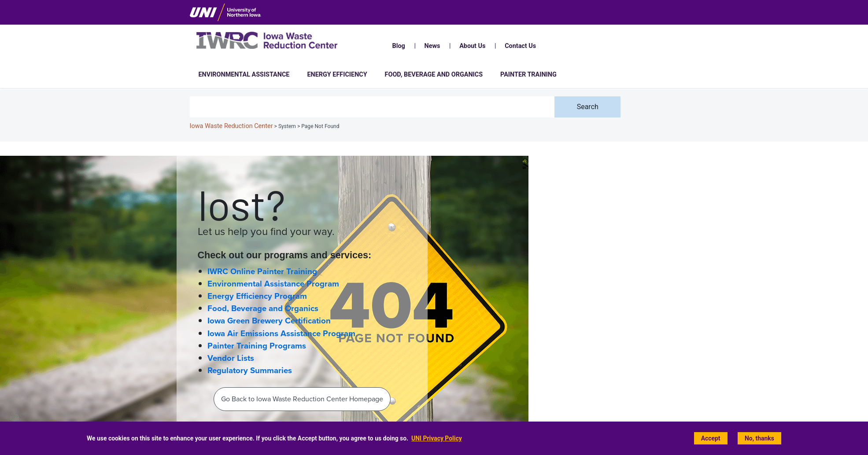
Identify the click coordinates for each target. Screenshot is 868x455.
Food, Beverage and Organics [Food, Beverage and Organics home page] (263, 308)
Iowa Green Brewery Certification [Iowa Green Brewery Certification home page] (269, 321)
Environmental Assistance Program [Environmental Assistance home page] (273, 284)
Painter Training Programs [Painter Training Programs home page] (257, 346)
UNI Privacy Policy (437, 439)
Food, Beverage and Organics (434, 75)
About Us (472, 46)
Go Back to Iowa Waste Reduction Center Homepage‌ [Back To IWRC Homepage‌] (302, 399)
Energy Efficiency (337, 75)
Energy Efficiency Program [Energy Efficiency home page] (257, 296)
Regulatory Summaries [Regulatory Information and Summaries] (250, 371)
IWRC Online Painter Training (262, 272)
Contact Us (520, 46)
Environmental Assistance (244, 75)
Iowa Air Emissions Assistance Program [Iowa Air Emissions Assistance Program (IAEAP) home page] (281, 334)
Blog (398, 46)
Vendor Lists (231, 358)
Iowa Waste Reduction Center (231, 126)
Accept (711, 439)
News (432, 46)
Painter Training (528, 75)
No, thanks (759, 439)
